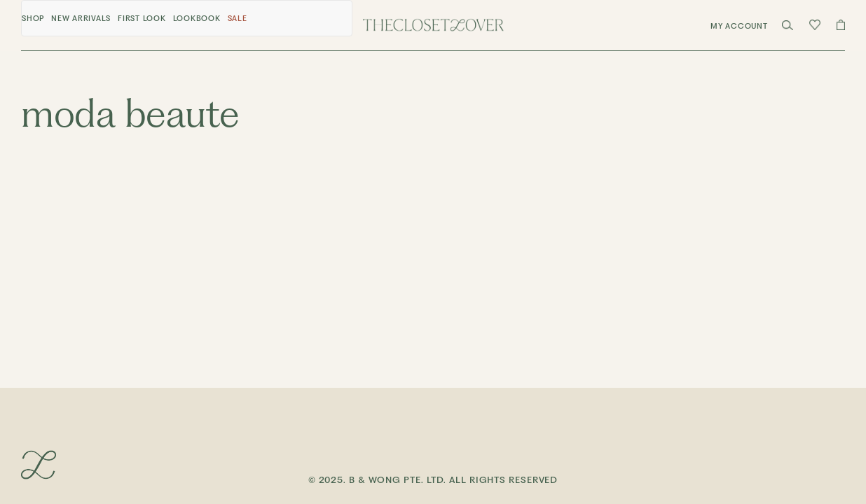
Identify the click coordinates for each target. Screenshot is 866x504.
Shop (33, 19)
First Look (142, 19)
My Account (739, 26)
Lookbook (197, 19)
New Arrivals (81, 19)
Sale (238, 19)
